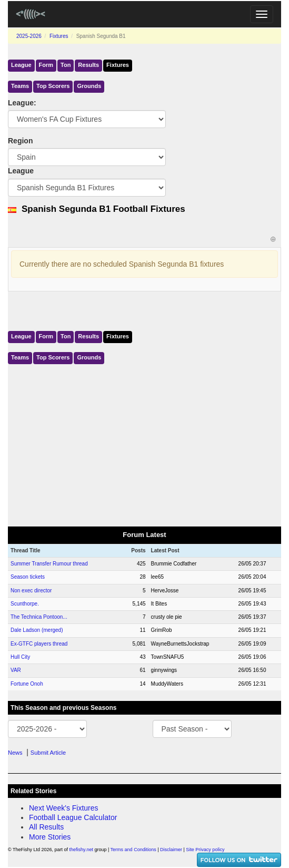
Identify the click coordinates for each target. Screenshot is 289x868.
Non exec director (31, 591)
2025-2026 (29, 36)
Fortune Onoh (27, 684)
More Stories (50, 837)
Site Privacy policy (205, 850)
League (21, 65)
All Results (46, 827)
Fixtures (59, 36)
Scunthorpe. (25, 604)
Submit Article (48, 753)
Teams (20, 86)
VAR (16, 670)
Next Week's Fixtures (64, 808)
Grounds (89, 86)
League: (22, 103)
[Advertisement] (144, 443)
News (15, 753)
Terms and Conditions (133, 850)
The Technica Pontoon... (39, 617)
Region (20, 141)
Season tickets (28, 577)
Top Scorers (53, 86)
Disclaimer (171, 850)
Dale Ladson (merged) (37, 630)
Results (88, 65)
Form (46, 65)
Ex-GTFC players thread (39, 644)
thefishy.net (81, 850)
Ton (66, 65)
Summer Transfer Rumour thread (49, 564)
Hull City (20, 657)
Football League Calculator (73, 817)
